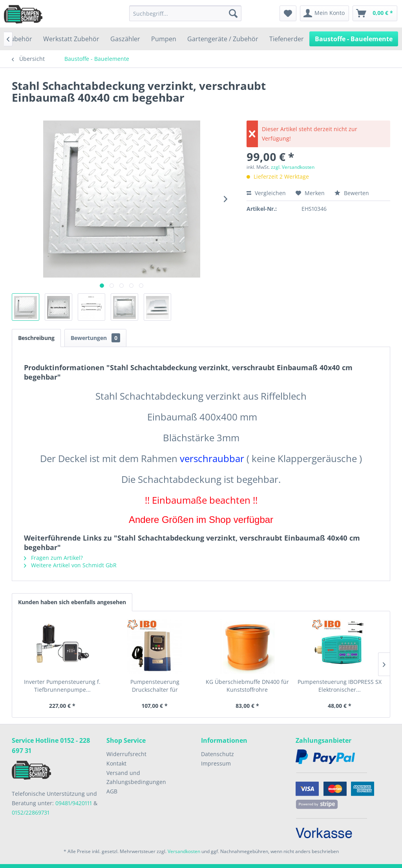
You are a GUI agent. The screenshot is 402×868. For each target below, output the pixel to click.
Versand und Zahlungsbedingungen (136, 778)
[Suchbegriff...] (185, 13)
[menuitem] (185, 13)
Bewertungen (95, 338)
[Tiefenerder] (287, 39)
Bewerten (352, 193)
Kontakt (116, 763)
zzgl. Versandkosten (293, 167)
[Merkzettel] (288, 13)
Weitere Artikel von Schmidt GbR (70, 565)
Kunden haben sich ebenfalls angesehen (72, 602)
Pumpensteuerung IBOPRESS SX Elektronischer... (340, 686)
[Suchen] (233, 13)
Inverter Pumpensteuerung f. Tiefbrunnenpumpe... (62, 686)
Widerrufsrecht (126, 754)
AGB (112, 791)
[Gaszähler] (125, 39)
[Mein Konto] (324, 13)
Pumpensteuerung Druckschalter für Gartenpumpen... (155, 686)
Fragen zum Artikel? (53, 558)
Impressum (216, 763)
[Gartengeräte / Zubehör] (223, 39)
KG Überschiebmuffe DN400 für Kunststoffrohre (247, 686)
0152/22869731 (31, 812)
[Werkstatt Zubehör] (71, 39)
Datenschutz (217, 754)
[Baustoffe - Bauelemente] (354, 39)
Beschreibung (36, 338)
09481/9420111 (74, 803)
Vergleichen (266, 193)
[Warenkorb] (375, 13)
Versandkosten (184, 851)
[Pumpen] (164, 39)
